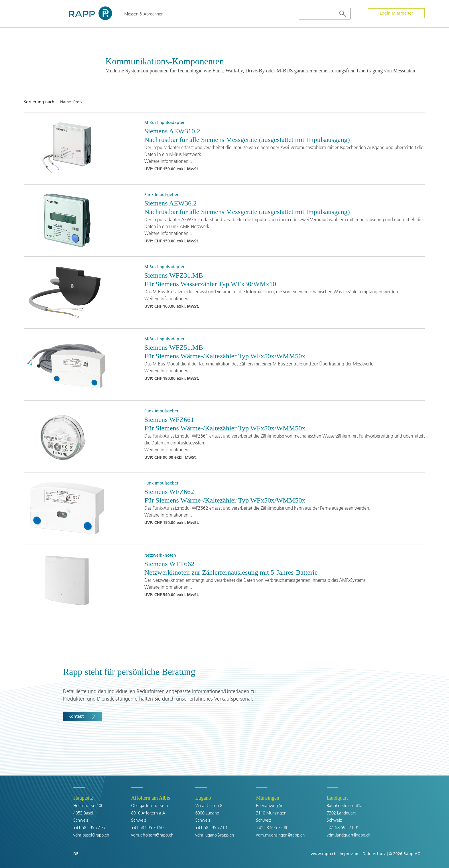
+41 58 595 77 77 (89, 828)
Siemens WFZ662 (169, 492)
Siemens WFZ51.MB (174, 347)
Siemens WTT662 (169, 564)
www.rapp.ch (324, 854)
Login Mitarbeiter (396, 13)
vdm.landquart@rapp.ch (349, 835)
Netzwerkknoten (160, 555)
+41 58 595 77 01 (211, 828)
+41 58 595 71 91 (343, 828)
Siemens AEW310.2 (172, 131)
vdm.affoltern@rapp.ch (152, 835)
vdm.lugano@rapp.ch (215, 835)
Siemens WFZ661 (169, 420)
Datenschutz (374, 854)
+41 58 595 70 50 (147, 828)
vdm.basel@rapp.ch (91, 835)
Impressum (349, 854)
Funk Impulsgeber (161, 195)
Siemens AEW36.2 (171, 203)
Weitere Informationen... (168, 161)
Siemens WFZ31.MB (174, 275)
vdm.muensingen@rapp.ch (280, 835)
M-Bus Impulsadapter (164, 122)
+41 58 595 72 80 (272, 828)
